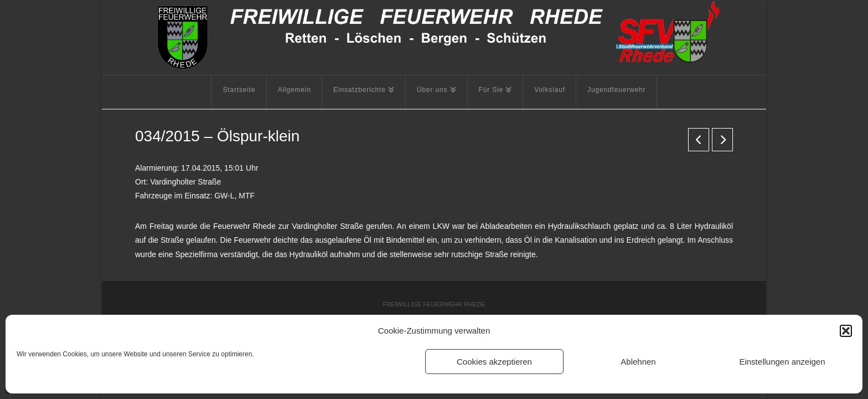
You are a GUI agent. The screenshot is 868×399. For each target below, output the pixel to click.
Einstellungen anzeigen (782, 362)
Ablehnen (638, 362)
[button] (846, 331)
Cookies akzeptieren (494, 362)
